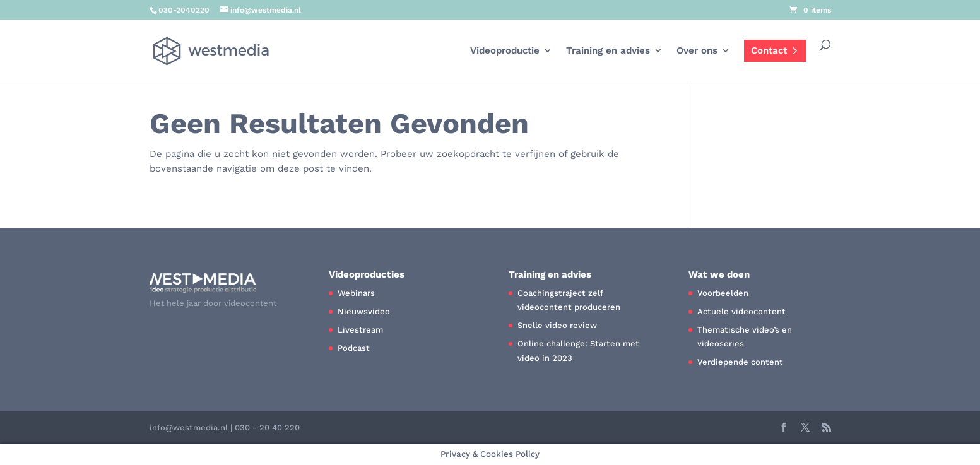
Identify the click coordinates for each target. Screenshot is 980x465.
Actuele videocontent (741, 311)
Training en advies (608, 51)
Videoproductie (505, 51)
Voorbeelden (723, 293)
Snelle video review (557, 325)
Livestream (360, 330)
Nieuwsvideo (364, 311)
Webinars (356, 293)
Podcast (354, 348)
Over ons (697, 51)
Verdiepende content (740, 362)
